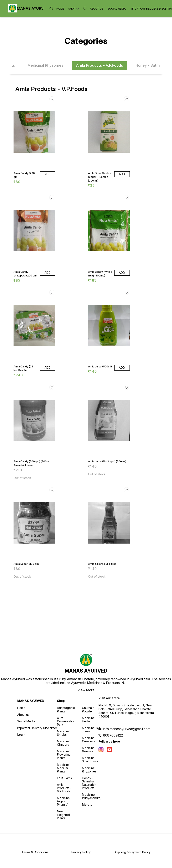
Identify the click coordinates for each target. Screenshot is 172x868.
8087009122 (113, 735)
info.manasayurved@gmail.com (127, 729)
